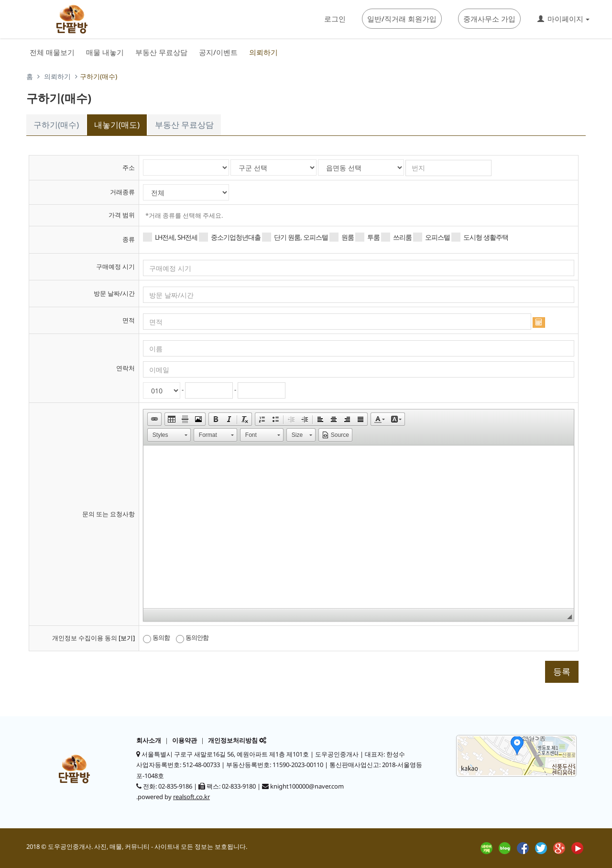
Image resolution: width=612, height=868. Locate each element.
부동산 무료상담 (161, 52)
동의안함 (192, 638)
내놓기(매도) (117, 125)
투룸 (367, 237)
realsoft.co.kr (191, 797)
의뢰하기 (263, 52)
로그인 (335, 19)
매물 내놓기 (105, 52)
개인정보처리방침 (233, 740)
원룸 (342, 237)
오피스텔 (432, 237)
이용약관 (185, 740)
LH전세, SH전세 (170, 237)
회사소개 (149, 740)
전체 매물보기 (52, 52)
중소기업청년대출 (230, 237)
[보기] (127, 638)
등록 (562, 671)
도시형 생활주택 (480, 237)
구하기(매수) (56, 125)
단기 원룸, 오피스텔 (295, 237)
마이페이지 (563, 19)
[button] (154, 419)
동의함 (156, 638)
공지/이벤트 (218, 52)
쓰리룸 (396, 237)
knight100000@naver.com (307, 786)
